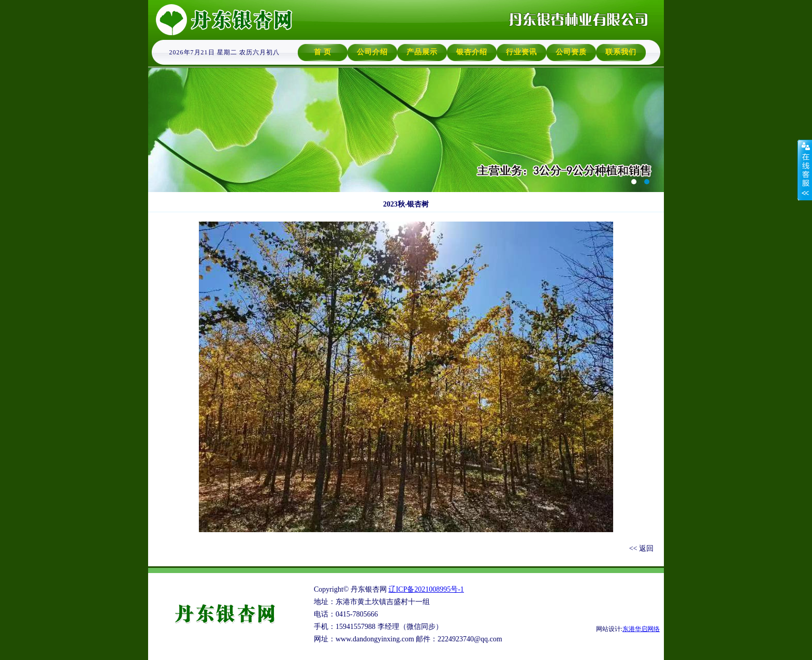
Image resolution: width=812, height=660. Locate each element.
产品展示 (422, 52)
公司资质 (571, 52)
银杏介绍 (472, 52)
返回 (646, 548)
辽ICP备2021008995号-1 (426, 589)
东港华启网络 (641, 629)
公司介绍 (372, 52)
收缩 (805, 170)
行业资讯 (521, 52)
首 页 (323, 52)
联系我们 (621, 52)
